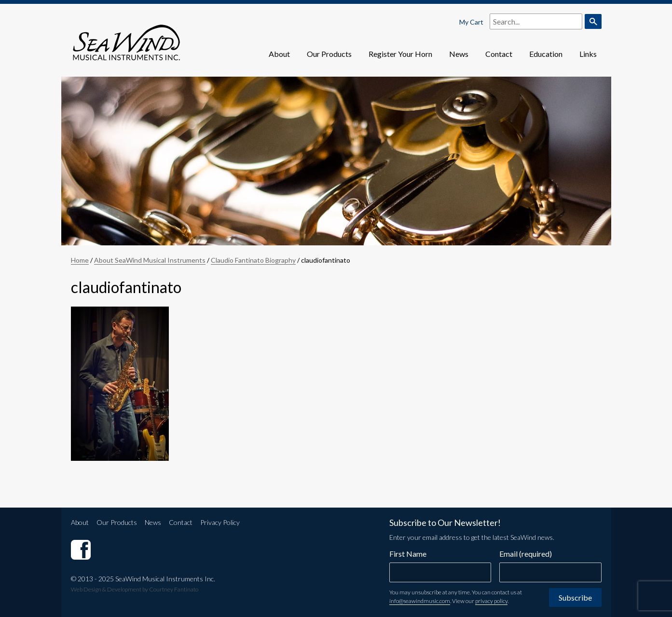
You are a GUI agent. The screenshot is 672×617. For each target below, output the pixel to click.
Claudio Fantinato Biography (253, 260)
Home (80, 260)
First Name (408, 554)
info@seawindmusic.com (420, 601)
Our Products (329, 54)
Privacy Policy (220, 522)
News (459, 54)
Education (546, 54)
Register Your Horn (400, 54)
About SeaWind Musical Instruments (150, 260)
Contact (499, 54)
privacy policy (491, 601)
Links (588, 54)
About (279, 54)
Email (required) (526, 554)
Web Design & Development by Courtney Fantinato (135, 589)
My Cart (471, 22)
